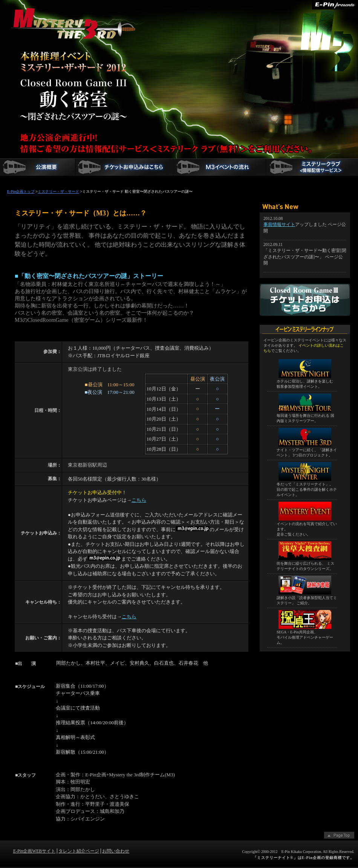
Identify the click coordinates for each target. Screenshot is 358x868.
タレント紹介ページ (79, 851)
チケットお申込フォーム (124, 167)
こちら (139, 500)
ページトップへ (339, 836)
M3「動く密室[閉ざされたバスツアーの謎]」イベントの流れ (220, 167)
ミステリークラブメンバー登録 (312, 167)
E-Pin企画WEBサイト (34, 851)
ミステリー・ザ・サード (44, 28)
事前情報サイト (279, 225)
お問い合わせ (116, 851)
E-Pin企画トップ (21, 191)
